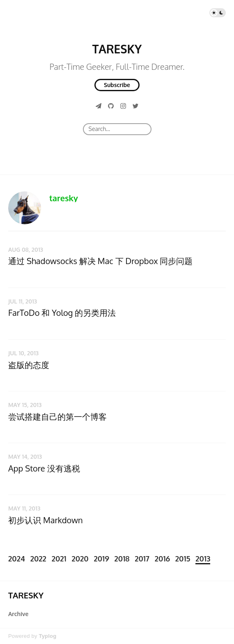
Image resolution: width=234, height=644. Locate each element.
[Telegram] (99, 106)
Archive (18, 614)
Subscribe (117, 85)
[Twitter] (135, 106)
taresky (64, 198)
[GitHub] (111, 106)
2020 (80, 559)
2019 (101, 559)
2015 (183, 559)
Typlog (47, 636)
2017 (142, 559)
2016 (162, 559)
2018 (122, 559)
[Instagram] (123, 106)
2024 (17, 559)
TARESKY (117, 49)
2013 (203, 559)
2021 (59, 559)
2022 (38, 559)
